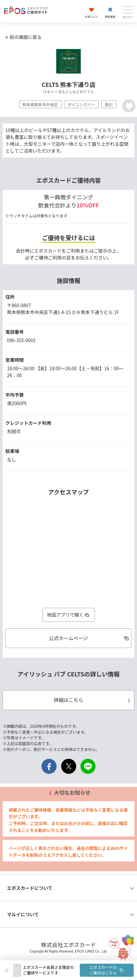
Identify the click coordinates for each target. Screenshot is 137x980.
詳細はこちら (93, 700)
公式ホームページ (89, 638)
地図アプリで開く (69, 615)
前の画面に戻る (23, 37)
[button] (78, 970)
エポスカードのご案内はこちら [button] (107, 970)
